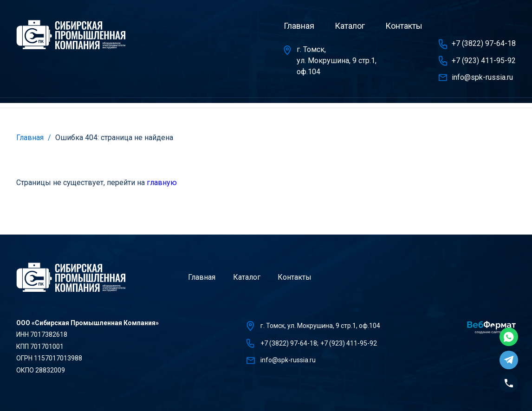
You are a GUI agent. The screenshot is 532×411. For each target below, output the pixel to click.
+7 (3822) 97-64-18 (484, 43)
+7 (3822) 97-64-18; (289, 343)
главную (162, 183)
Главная (299, 26)
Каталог (350, 26)
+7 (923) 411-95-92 (484, 61)
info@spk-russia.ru (482, 77)
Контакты (404, 26)
